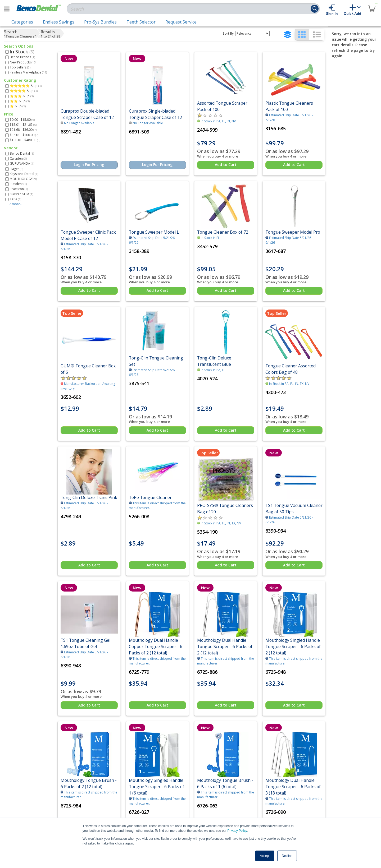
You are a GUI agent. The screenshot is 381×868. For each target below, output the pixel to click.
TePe (15, 199)
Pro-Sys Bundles (100, 22)
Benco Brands (22, 57)
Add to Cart (226, 165)
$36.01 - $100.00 (24, 135)
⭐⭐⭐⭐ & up (24, 91)
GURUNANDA (22, 163)
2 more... (16, 204)
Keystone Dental (24, 174)
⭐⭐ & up (20, 101)
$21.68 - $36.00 (23, 130)
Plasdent (18, 184)
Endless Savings (59, 22)
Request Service (181, 22)
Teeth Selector (141, 22)
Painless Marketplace (28, 72)
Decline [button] (287, 856)
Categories (22, 22)
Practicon (19, 189)
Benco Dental (22, 153)
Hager (16, 169)
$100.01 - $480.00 (25, 140)
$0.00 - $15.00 (22, 120)
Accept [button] (265, 856)
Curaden (18, 158)
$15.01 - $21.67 (23, 125)
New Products (23, 62)
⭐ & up (18, 106)
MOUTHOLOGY (23, 179)
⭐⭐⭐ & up (22, 96)
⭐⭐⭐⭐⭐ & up (26, 86)
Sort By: (229, 33)
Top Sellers (20, 67)
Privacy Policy (237, 831)
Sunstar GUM (21, 194)
